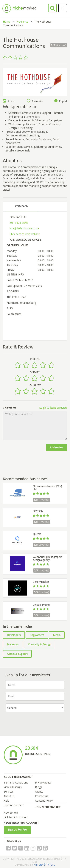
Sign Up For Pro (17, 830)
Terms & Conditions (16, 782)
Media (57, 635)
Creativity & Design (40, 644)
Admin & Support (17, 654)
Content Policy (44, 801)
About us (9, 796)
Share (9, 101)
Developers (14, 635)
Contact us (42, 796)
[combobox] (35, 708)
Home (7, 22)
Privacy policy (43, 782)
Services (9, 792)
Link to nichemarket (16, 817)
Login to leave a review (53, 408)
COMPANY (22, 206)
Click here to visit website (25, 234)
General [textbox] (12, 708)
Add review (56, 447)
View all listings (13, 787)
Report (61, 101)
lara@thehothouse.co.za (24, 228)
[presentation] (34, 722)
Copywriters (37, 635)
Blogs (39, 787)
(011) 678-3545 (19, 223)
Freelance (22, 22)
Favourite (35, 101)
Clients (39, 792)
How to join (11, 813)
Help (6, 801)
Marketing (13, 644)
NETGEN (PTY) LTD (45, 865)
